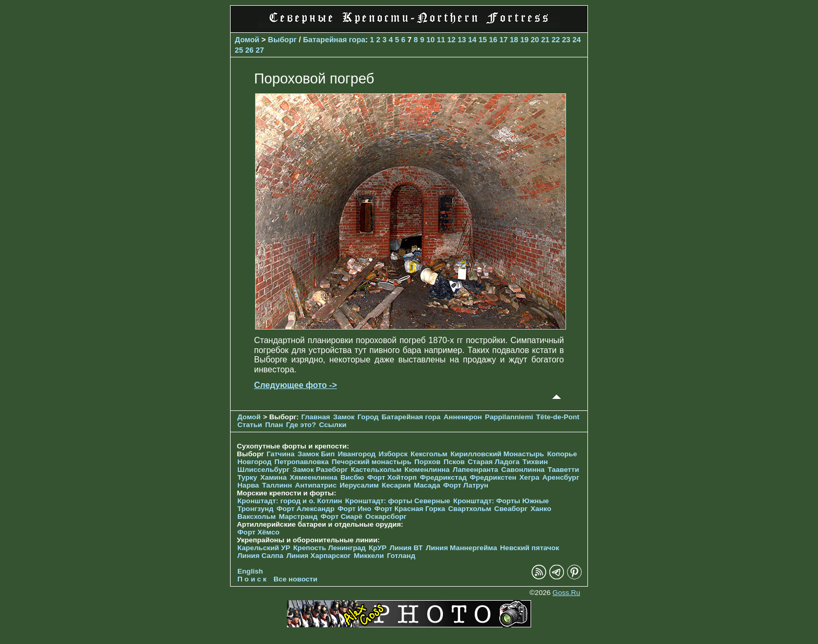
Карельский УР (264, 548)
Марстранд (298, 517)
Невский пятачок (530, 548)
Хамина (274, 477)
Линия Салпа (260, 556)
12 (451, 40)
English (250, 571)
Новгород (254, 462)
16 (493, 40)
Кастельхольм (376, 470)
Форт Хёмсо (258, 532)
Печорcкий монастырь (372, 462)
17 (503, 40)
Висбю (352, 477)
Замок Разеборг (320, 470)
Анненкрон (463, 417)
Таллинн (277, 485)
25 (239, 50)
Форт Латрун (466, 485)
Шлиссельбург (263, 470)
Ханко (541, 509)
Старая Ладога (494, 462)
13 (462, 40)
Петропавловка (302, 462)
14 (472, 40)
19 (524, 40)
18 (514, 40)
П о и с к (252, 579)
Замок (344, 417)
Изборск (393, 454)
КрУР (378, 548)
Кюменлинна (427, 470)
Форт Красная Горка (410, 509)
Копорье (562, 454)
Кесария (396, 485)
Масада (427, 485)
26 (249, 50)
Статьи (250, 425)
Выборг (282, 40)
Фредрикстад (443, 477)
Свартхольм (470, 509)
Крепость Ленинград (329, 548)
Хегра (530, 477)
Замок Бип (316, 454)
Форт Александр (305, 509)
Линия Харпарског (318, 556)
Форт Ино (354, 509)
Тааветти (563, 470)
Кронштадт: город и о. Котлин (290, 501)
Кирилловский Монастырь (497, 454)
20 (535, 40)
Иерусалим (359, 485)
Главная (315, 417)
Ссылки (333, 425)
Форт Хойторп (392, 477)
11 (441, 40)
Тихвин (536, 462)
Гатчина (281, 454)
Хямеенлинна (313, 477)
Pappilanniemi (509, 417)
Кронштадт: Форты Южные (501, 501)
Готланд (401, 556)
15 (483, 40)
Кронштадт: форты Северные (398, 501)
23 (566, 40)
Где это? (301, 425)
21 (545, 40)
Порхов (427, 462)
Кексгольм (429, 454)
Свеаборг (511, 509)
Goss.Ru (566, 593)
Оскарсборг (386, 517)
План (274, 425)
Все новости (295, 579)
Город (368, 417)
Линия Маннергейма (461, 548)
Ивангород (357, 454)
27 (260, 50)
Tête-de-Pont (558, 417)
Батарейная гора (334, 40)
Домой (247, 40)
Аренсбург (561, 477)
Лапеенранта (476, 470)
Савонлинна (523, 470)
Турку (247, 477)
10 (430, 40)
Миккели (369, 556)
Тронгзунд (255, 509)
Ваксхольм (257, 517)
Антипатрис (316, 485)
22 (556, 40)
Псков (454, 462)
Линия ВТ (406, 548)
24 (576, 40)
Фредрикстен (493, 477)
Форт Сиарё (341, 517)
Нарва (248, 485)
